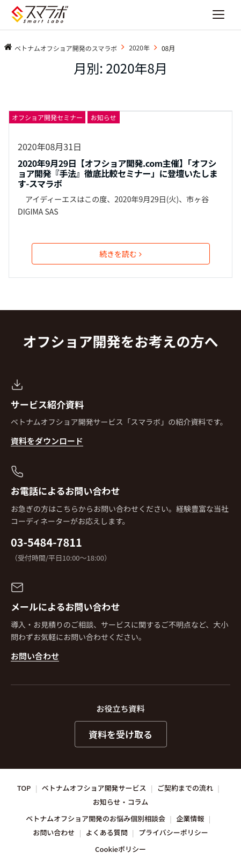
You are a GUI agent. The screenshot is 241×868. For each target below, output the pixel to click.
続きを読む (120, 254)
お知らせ (104, 117)
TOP (24, 788)
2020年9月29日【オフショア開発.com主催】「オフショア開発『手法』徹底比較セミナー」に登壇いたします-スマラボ (118, 174)
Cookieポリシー (120, 849)
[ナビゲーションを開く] (218, 14)
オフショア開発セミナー (47, 117)
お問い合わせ (35, 656)
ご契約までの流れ (185, 788)
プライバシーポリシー (173, 832)
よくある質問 (107, 832)
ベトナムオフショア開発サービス (94, 788)
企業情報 (190, 818)
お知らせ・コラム (120, 802)
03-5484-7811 (46, 542)
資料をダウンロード (47, 441)
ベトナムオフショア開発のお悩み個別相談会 (96, 818)
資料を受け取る (120, 734)
